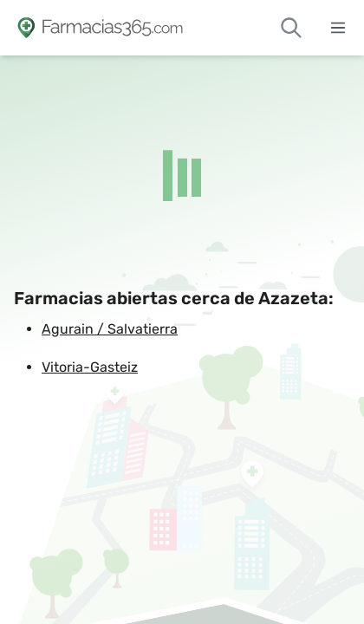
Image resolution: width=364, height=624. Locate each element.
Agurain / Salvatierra (110, 329)
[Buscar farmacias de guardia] (291, 28)
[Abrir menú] (338, 28)
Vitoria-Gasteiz (90, 367)
